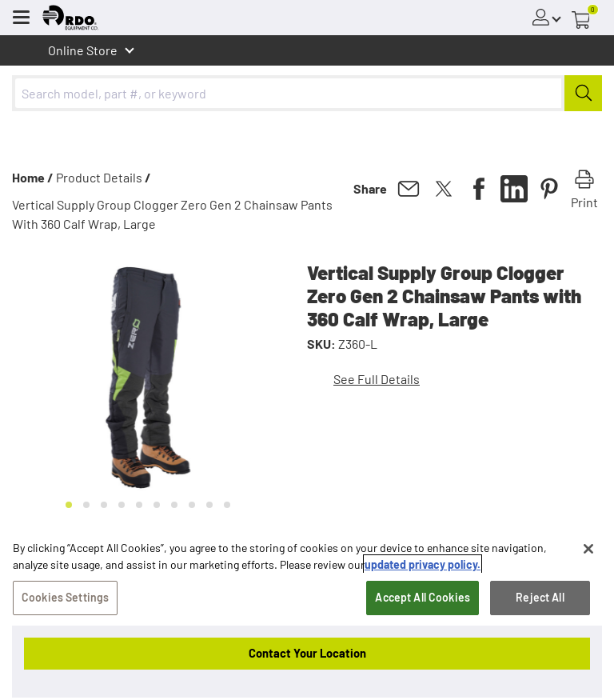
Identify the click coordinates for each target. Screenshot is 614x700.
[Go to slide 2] (86, 505)
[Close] (588, 550)
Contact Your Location (307, 653)
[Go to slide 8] (192, 505)
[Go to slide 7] (174, 505)
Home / (33, 177)
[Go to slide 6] (157, 505)
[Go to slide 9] (209, 505)
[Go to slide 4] (122, 505)
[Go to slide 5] (139, 505)
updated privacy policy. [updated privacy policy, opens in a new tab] (423, 565)
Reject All (540, 598)
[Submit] (583, 93)
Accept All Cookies (423, 598)
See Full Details (377, 379)
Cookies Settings (65, 598)
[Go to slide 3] (104, 505)
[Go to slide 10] (227, 505)
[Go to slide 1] (69, 505)
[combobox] (307, 93)
